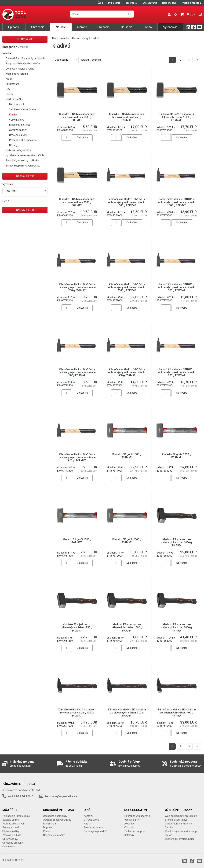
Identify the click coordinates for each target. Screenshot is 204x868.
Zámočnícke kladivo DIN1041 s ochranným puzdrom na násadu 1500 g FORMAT (177, 202)
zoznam (96, 60)
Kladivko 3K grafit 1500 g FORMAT (77, 541)
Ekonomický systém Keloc (180, 839)
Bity (8, 89)
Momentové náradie (17, 74)
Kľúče (9, 79)
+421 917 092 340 (21, 796)
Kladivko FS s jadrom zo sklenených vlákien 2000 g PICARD (177, 627)
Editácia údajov (11, 820)
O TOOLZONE (91, 820)
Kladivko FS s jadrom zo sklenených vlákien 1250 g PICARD (77, 627)
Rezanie (104, 27)
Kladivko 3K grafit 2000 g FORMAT (127, 541)
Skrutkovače (13, 84)
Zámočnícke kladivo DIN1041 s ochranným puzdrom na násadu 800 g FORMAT (77, 457)
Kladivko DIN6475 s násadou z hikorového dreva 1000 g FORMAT (77, 117)
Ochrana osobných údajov (57, 820)
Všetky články (132, 820)
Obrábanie (38, 27)
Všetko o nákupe (192, 3)
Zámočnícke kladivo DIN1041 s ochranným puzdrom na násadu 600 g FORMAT (177, 372)
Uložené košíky (11, 831)
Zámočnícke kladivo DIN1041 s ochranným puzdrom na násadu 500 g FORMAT (127, 372)
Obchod (129, 827)
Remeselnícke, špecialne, (23, 140)
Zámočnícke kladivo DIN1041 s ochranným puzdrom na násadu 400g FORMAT (77, 372)
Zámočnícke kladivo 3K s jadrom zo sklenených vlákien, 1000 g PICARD (77, 713)
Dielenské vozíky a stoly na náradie (25, 58)
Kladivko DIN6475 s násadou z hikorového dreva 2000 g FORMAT (77, 202)
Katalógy (129, 835)
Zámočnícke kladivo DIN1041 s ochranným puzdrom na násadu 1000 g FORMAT (127, 202)
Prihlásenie (114, 3)
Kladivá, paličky (14, 99)
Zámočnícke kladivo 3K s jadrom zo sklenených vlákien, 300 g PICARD (127, 713)
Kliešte (10, 94)
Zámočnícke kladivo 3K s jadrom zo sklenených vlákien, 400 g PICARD (177, 713)
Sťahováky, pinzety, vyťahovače (23, 166)
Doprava (48, 827)
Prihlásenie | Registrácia (16, 816)
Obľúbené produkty (13, 843)
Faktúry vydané (11, 827)
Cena (6, 201)
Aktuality (129, 824)
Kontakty (89, 816)
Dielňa (148, 27)
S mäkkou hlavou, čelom (22, 109)
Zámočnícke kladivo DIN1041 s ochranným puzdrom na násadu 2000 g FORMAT (127, 287)
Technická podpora (135, 831)
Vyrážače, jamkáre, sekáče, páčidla (25, 155)
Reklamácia (49, 824)
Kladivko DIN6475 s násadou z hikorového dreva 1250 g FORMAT (127, 117)
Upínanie (14, 27)
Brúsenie (127, 27)
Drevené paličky (18, 135)
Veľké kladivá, (17, 120)
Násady (13, 145)
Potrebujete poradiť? (95, 831)
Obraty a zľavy (10, 839)
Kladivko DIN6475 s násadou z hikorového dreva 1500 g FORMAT (177, 117)
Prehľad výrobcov (93, 827)
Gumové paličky (18, 130)
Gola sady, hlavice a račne (20, 69)
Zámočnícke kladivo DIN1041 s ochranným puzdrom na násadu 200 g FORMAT (77, 287)
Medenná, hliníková (20, 125)
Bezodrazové (17, 104)
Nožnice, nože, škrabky (18, 150)
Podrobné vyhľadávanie (137, 816)
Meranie (82, 27)
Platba (47, 831)
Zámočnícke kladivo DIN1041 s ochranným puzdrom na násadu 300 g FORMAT (177, 287)
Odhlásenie (9, 847)
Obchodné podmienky (55, 816)
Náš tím (88, 824)
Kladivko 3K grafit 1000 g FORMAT (127, 456)
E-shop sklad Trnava (176, 820)
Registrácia (131, 3)
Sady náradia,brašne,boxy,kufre (23, 64)
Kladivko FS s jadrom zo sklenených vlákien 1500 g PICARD (127, 627)
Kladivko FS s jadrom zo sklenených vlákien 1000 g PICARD (177, 542)
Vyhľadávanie (150, 3)
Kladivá (13, 115)
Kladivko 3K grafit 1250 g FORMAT (177, 456)
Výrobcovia (170, 27)
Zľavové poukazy (12, 835)
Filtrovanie (25, 39)
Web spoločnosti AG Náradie (181, 816)
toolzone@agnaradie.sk (61, 796)
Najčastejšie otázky (54, 835)
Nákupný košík (170, 3)
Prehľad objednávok (13, 824)
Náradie (61, 27)
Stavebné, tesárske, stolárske (22, 161)
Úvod (100, 3)
